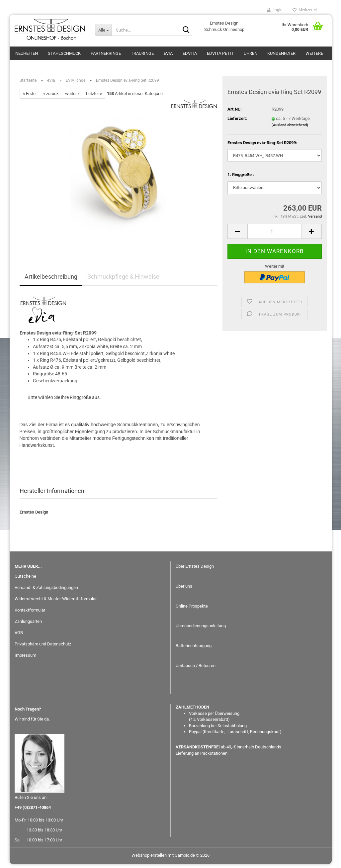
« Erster (30, 97)
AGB (19, 637)
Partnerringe (106, 53)
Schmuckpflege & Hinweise (123, 281)
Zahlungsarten (28, 625)
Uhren (251, 53)
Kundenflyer (281, 53)
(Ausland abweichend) (290, 129)
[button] (237, 235)
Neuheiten (27, 53)
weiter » (72, 97)
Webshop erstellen (149, 859)
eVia (168, 53)
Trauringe (142, 53)
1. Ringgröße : (241, 179)
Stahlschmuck (64, 53)
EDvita (190, 53)
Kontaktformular (30, 614)
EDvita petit (220, 53)
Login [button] (275, 10)
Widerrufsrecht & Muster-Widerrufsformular (56, 603)
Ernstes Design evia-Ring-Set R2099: (262, 146)
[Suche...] (103, 30)
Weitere (314, 53)
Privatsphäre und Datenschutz (43, 648)
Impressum (25, 659)
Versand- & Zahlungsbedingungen (46, 591)
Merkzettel (305, 10)
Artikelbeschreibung (51, 281)
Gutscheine (25, 580)
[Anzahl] (274, 235)
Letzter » (94, 97)
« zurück (51, 97)
